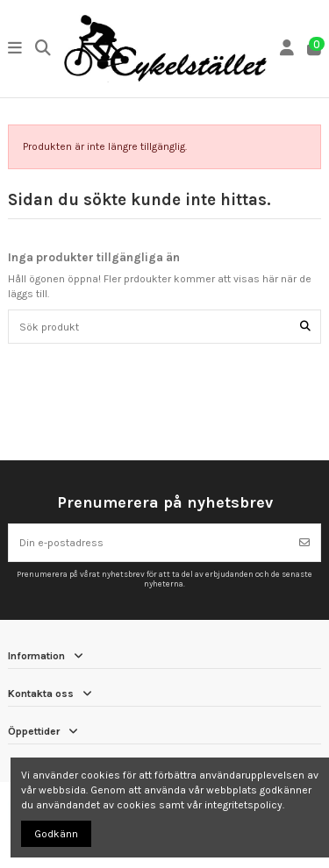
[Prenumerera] (304, 543)
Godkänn (56, 834)
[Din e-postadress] (149, 543)
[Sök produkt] (305, 327)
